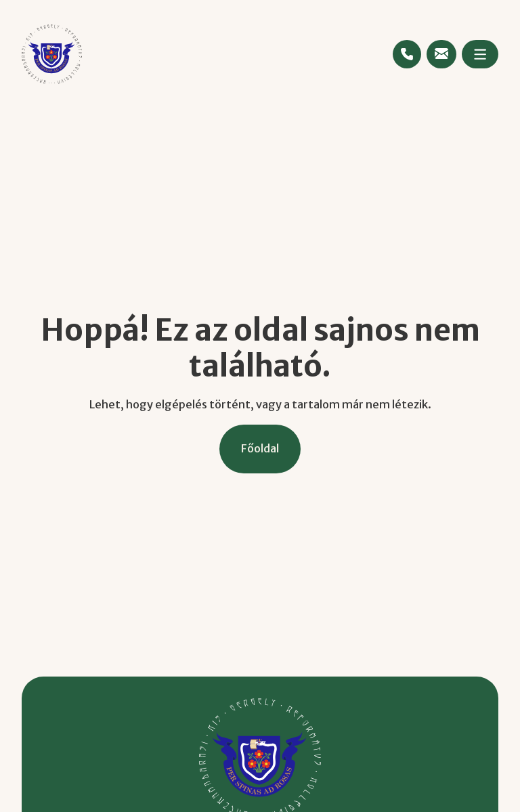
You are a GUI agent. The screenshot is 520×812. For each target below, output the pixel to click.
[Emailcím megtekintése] (441, 54)
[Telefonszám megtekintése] (407, 54)
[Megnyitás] (480, 54)
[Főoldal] (260, 449)
